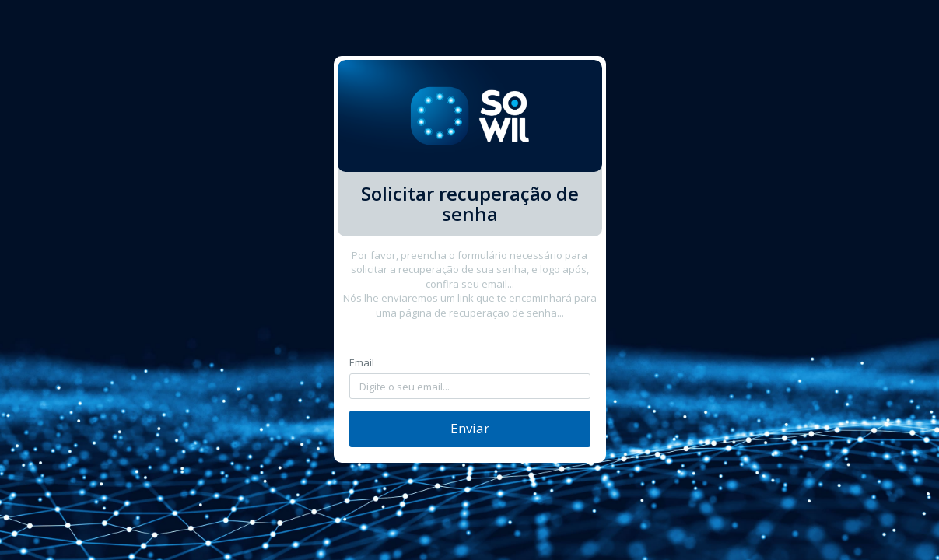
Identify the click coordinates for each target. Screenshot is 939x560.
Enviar (470, 428)
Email (362, 362)
